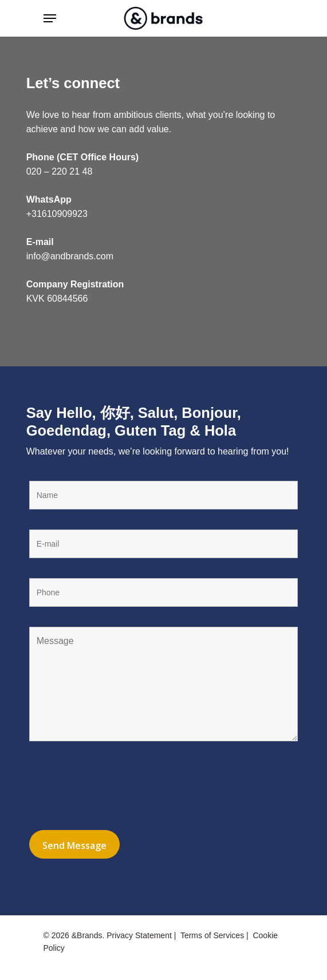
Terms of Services (212, 935)
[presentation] (116, 788)
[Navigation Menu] (50, 18)
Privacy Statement (139, 935)
